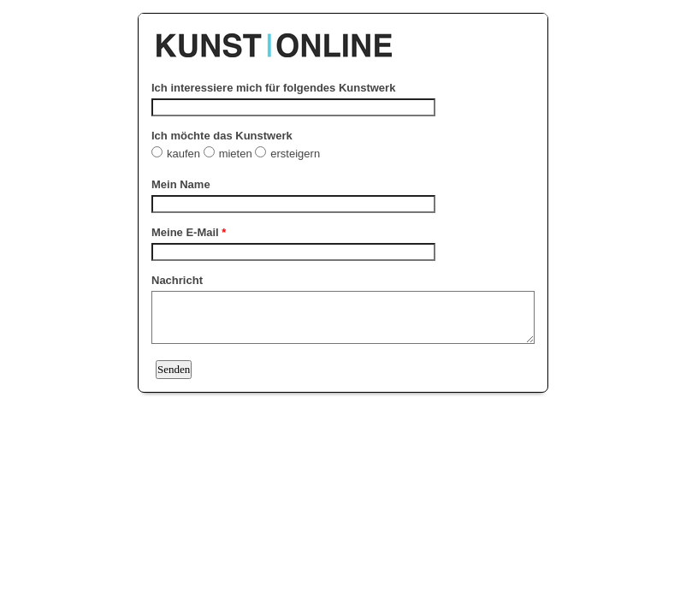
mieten (237, 154)
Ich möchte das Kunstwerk (222, 136)
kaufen (185, 154)
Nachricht (177, 280)
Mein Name (181, 184)
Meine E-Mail (189, 232)
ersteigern (296, 154)
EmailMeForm (343, 37)
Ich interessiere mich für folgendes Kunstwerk (273, 88)
